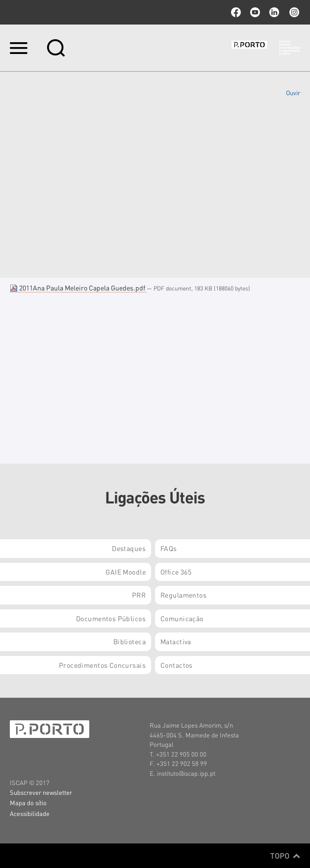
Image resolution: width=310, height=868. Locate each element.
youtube (255, 12)
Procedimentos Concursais (102, 665)
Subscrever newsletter (41, 792)
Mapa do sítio (28, 802)
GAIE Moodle (126, 572)
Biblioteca (129, 641)
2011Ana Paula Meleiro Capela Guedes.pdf (78, 288)
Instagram (293, 12)
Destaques (129, 548)
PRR (139, 595)
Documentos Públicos (111, 618)
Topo (285, 856)
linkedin (274, 12)
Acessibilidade (30, 813)
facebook (236, 12)
